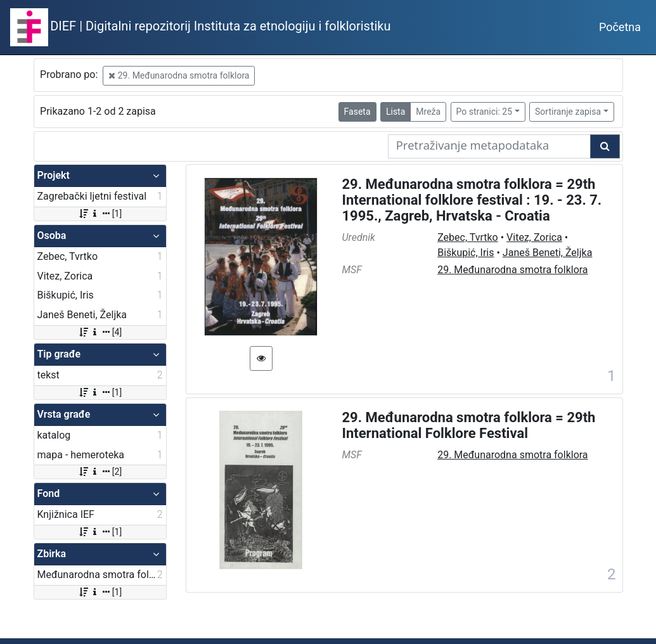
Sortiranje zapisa (568, 112)
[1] (100, 214)
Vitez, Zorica (534, 237)
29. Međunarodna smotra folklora (179, 75)
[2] (100, 472)
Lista (396, 112)
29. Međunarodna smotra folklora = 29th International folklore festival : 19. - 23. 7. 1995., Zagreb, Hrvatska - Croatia (472, 200)
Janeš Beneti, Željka (548, 253)
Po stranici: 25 (485, 112)
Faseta (357, 112)
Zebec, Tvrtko (468, 237)
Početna (620, 27)
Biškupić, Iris (466, 253)
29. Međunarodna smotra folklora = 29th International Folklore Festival (469, 425)
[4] (100, 332)
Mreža (428, 112)
